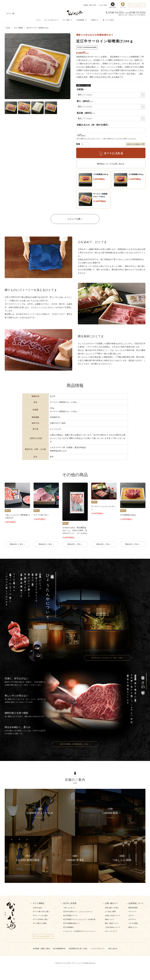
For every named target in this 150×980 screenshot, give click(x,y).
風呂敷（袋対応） (86, 113)
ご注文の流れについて (112, 927)
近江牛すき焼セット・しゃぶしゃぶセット (78, 912)
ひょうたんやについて (52, 20)
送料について (109, 919)
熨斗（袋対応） (85, 101)
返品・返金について (112, 923)
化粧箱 (81, 89)
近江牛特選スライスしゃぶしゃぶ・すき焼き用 (79, 919)
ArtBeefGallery (38, 908)
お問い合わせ (113, 5)
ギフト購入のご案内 (40, 923)
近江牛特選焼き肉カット (72, 923)
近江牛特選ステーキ (70, 916)
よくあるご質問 (103, 5)
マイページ (123, 5)
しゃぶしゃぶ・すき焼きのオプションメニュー (79, 931)
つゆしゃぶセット (69, 908)
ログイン (131, 916)
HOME (8, 28)
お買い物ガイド (111, 903)
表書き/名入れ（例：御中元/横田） (93, 125)
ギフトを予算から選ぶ (40, 919)
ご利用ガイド (95, 20)
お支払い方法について (112, 916)
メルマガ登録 (133, 923)
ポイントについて (111, 931)
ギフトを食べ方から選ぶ (41, 912)
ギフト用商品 (18, 28)
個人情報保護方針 (59, 949)
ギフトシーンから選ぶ (40, 916)
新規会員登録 (133, 908)
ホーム (38, 20)
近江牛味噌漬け (69, 927)
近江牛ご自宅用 (70, 903)
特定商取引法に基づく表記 (78, 949)
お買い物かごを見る (112, 908)
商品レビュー (133, 927)
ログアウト (132, 919)
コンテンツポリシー (98, 949)
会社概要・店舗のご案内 (90, 5)
